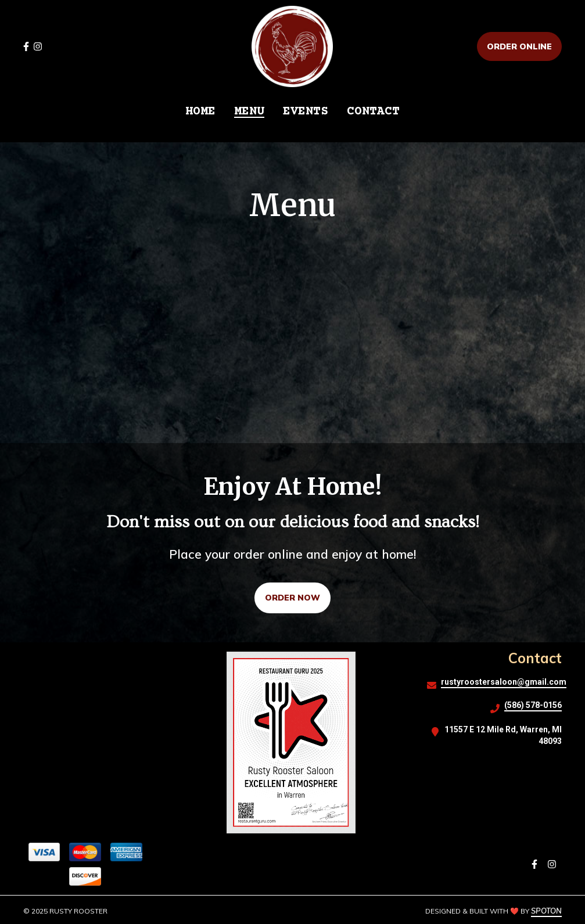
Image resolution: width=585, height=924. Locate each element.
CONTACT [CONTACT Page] (373, 112)
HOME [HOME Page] (200, 112)
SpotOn (546, 911)
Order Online (519, 46)
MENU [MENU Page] (249, 112)
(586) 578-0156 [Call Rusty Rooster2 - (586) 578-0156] (533, 705)
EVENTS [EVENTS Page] (306, 112)
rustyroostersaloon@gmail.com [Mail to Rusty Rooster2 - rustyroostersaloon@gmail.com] (504, 682)
